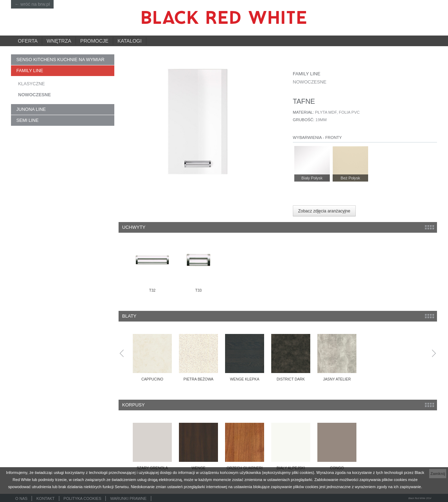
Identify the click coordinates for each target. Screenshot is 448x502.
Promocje (94, 41)
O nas (21, 498)
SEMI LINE (28, 120)
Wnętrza (59, 41)
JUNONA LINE (31, 109)
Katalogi (130, 41)
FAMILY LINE (30, 71)
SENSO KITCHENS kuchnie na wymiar (60, 60)
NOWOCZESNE (34, 95)
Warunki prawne (128, 498)
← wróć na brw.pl (32, 4)
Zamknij (438, 474)
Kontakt (46, 498)
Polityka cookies (82, 498)
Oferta (28, 41)
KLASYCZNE (31, 84)
